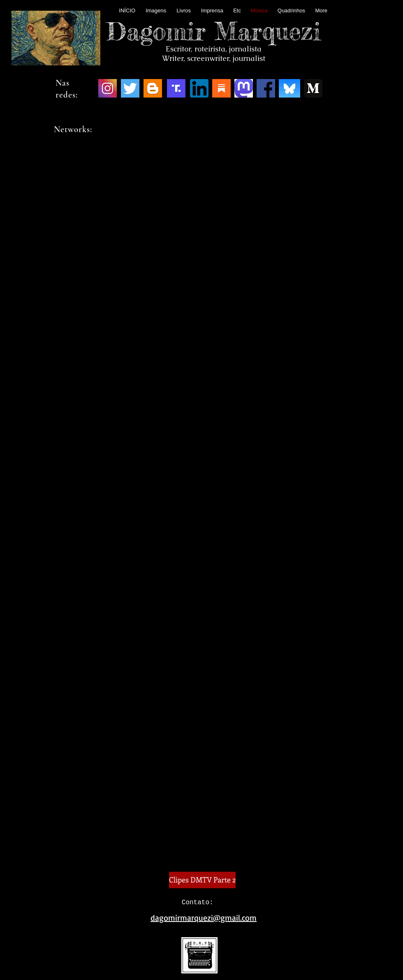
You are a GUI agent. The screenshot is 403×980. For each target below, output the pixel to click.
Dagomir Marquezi (214, 31)
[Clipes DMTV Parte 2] (202, 880)
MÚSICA (201, 171)
